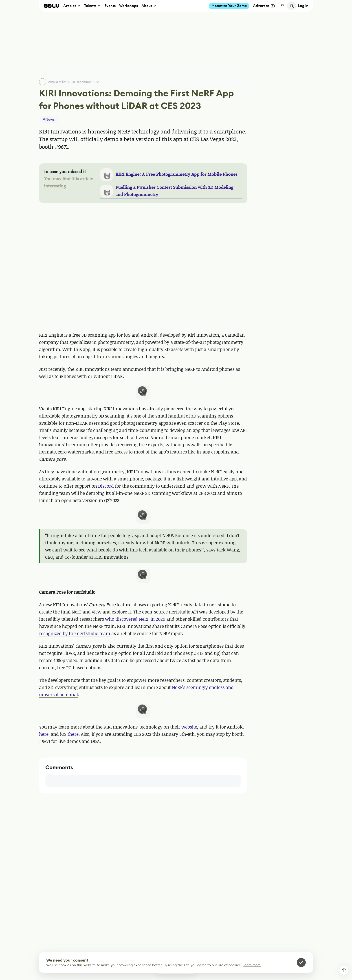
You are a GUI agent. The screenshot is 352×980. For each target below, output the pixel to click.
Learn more (252, 965)
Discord (106, 486)
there (73, 734)
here (44, 734)
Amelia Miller (57, 82)
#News (49, 119)
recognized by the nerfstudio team (75, 633)
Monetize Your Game (229, 6)
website (189, 727)
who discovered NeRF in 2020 (135, 619)
